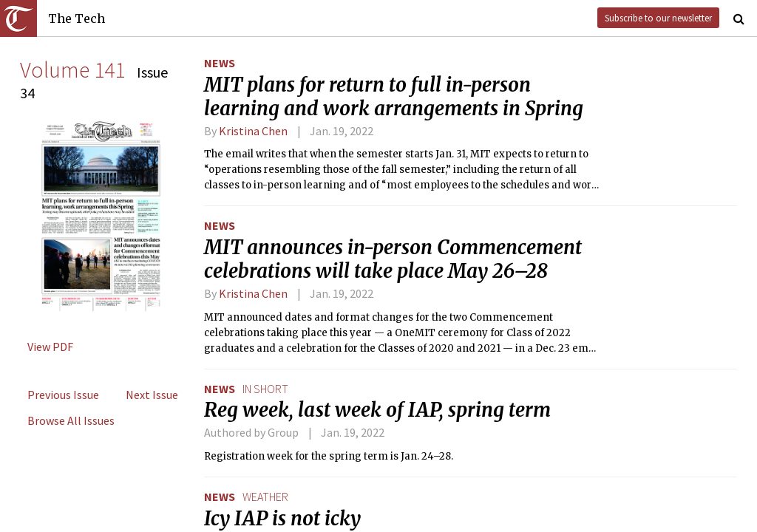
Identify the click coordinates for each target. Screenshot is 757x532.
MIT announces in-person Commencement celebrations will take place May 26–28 (393, 259)
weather (265, 497)
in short (265, 389)
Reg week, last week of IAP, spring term (377, 410)
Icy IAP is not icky (282, 519)
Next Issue (152, 395)
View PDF (50, 347)
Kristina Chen (253, 131)
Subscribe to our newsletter (658, 18)
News (220, 63)
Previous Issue (63, 395)
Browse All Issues (71, 420)
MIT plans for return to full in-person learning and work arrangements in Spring (394, 97)
